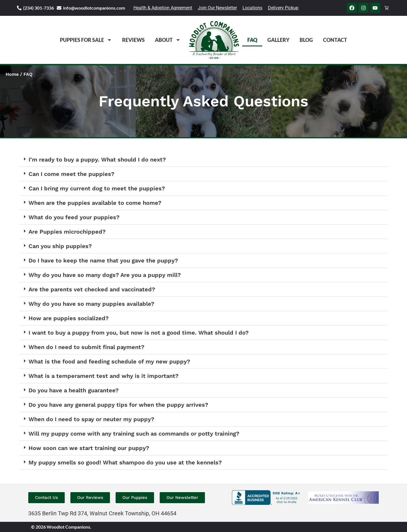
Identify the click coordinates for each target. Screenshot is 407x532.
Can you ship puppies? (60, 246)
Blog (306, 40)
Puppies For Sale (86, 40)
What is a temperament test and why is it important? (104, 376)
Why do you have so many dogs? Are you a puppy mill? (105, 275)
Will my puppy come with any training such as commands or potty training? (134, 434)
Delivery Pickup (283, 8)
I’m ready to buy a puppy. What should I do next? (97, 160)
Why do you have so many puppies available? (91, 304)
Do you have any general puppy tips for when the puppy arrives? (118, 405)
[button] (203, 160)
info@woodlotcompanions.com (94, 8)
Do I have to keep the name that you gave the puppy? (103, 260)
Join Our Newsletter (217, 8)
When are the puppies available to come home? (95, 203)
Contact (335, 40)
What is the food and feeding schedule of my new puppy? (109, 361)
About (168, 40)
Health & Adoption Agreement (163, 8)
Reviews (133, 40)
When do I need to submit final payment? (86, 347)
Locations (252, 8)
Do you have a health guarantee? (74, 390)
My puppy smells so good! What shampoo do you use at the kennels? (125, 462)
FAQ (252, 40)
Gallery (278, 40)
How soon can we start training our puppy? (89, 448)
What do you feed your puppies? (74, 217)
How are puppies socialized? (69, 318)
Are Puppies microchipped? (67, 232)
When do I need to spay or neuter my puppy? (91, 419)
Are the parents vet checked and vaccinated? (92, 289)
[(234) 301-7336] (19, 8)
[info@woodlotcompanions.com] (59, 8)
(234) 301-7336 (39, 8)
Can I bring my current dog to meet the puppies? (97, 188)
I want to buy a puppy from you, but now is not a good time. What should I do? (139, 333)
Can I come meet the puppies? (72, 174)
